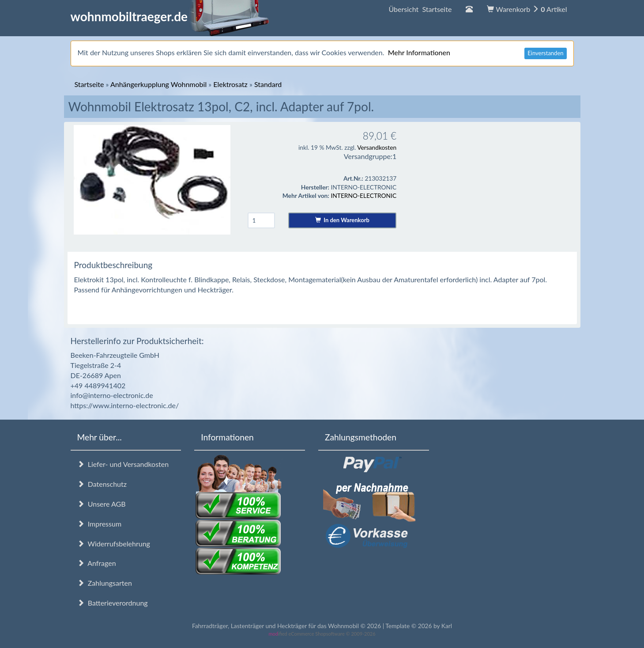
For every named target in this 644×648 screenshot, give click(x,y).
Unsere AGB (102, 504)
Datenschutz (102, 484)
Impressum (100, 524)
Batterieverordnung (113, 603)
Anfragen (97, 563)
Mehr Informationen (419, 52)
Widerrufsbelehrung (114, 544)
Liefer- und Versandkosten (123, 464)
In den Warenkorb (342, 220)
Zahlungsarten (105, 583)
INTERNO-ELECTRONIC (363, 195)
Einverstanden (545, 53)
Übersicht (420, 9)
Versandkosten (377, 147)
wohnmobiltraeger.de (170, 16)
